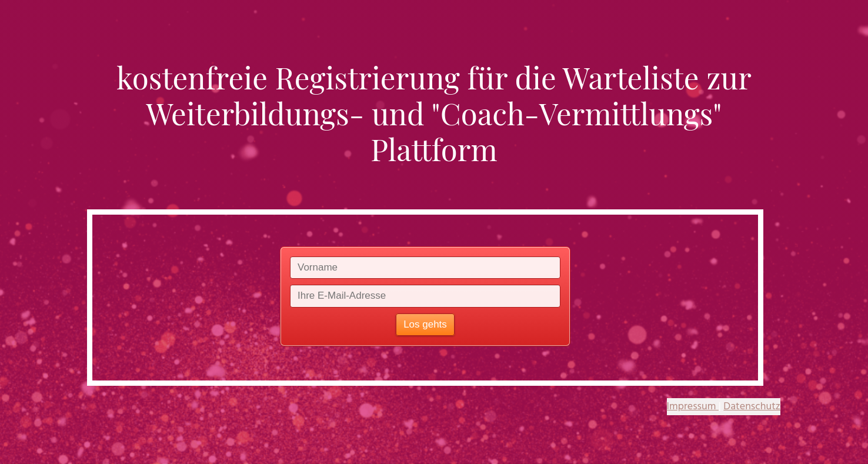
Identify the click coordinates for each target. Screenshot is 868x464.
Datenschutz (752, 407)
